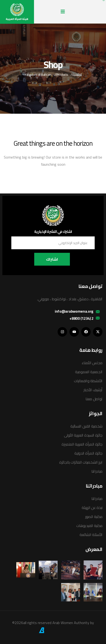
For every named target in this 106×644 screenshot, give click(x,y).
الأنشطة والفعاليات (88, 381)
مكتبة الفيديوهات (89, 526)
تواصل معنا (94, 399)
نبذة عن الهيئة (92, 508)
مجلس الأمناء (92, 363)
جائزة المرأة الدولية (88, 453)
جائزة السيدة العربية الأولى (83, 435)
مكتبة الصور (94, 517)
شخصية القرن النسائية (86, 426)
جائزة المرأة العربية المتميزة (82, 444)
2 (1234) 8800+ (81, 318)
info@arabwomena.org (74, 311)
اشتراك (52, 259)
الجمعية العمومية (89, 372)
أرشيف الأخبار (93, 390)
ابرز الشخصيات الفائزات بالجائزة (81, 462)
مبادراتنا (97, 471)
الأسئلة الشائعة (91, 535)
